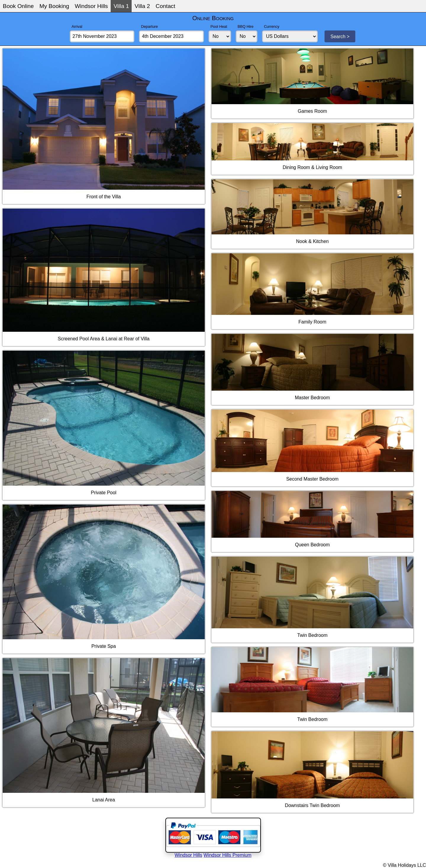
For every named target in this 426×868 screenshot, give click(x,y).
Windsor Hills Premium (227, 855)
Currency (272, 26)
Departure (150, 26)
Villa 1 (121, 6)
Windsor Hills (91, 6)
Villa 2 (142, 6)
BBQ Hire (246, 26)
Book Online (18, 6)
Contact (165, 6)
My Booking (54, 6)
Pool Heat (219, 26)
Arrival (77, 26)
